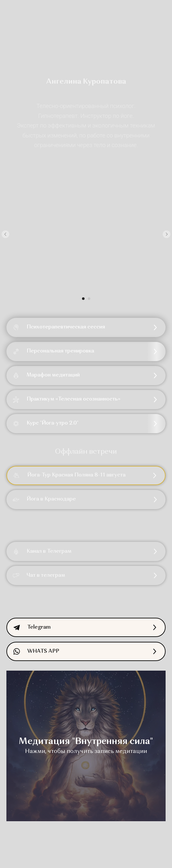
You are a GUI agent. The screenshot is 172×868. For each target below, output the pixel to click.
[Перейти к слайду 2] (89, 299)
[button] (86, 351)
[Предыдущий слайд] (5, 234)
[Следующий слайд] (167, 234)
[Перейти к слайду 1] (83, 299)
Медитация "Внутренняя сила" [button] (86, 742)
